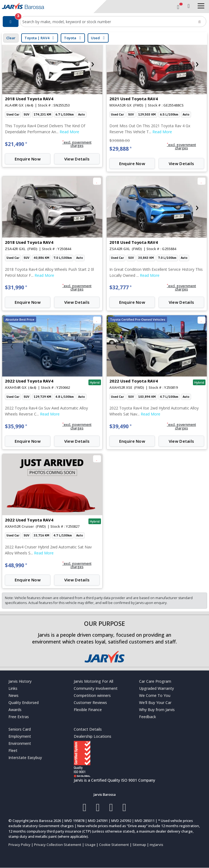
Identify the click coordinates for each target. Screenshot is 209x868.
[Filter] (11, 22)
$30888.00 (120, 140)
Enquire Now (28, 159)
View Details (77, 159)
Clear (11, 38)
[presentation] (12, 63)
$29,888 (121, 149)
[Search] (199, 22)
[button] (77, 144)
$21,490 (16, 144)
